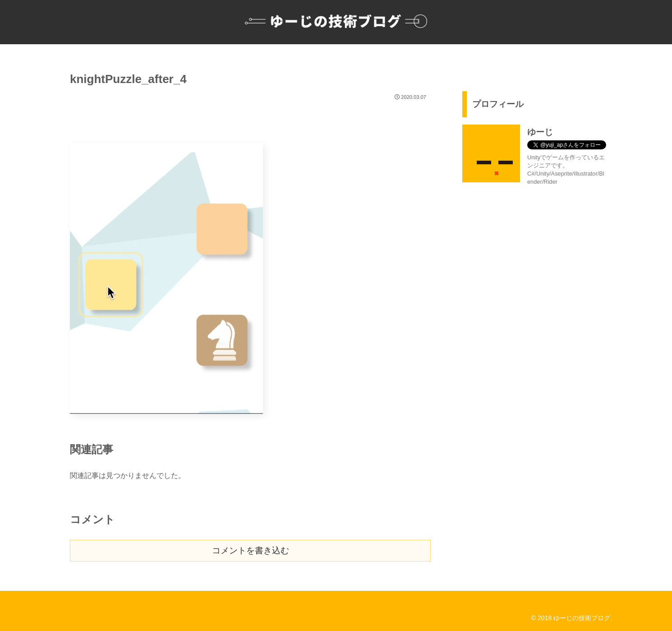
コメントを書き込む (251, 550)
